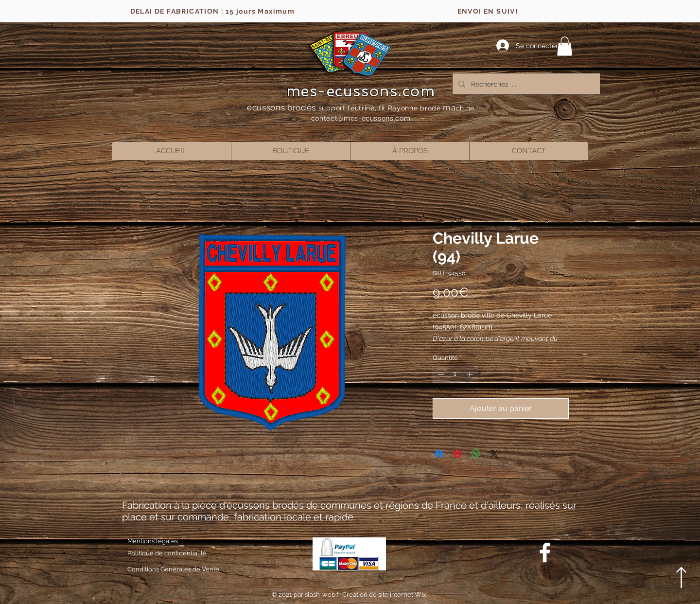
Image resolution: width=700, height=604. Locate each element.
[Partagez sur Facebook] (439, 454)
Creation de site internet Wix (384, 595)
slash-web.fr (324, 595)
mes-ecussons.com (361, 91)
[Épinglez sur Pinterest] (457, 454)
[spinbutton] (455, 374)
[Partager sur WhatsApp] (476, 454)
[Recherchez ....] (525, 84)
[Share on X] (494, 454)
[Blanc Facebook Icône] (545, 552)
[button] (565, 46)
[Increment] (471, 374)
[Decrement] (440, 374)
